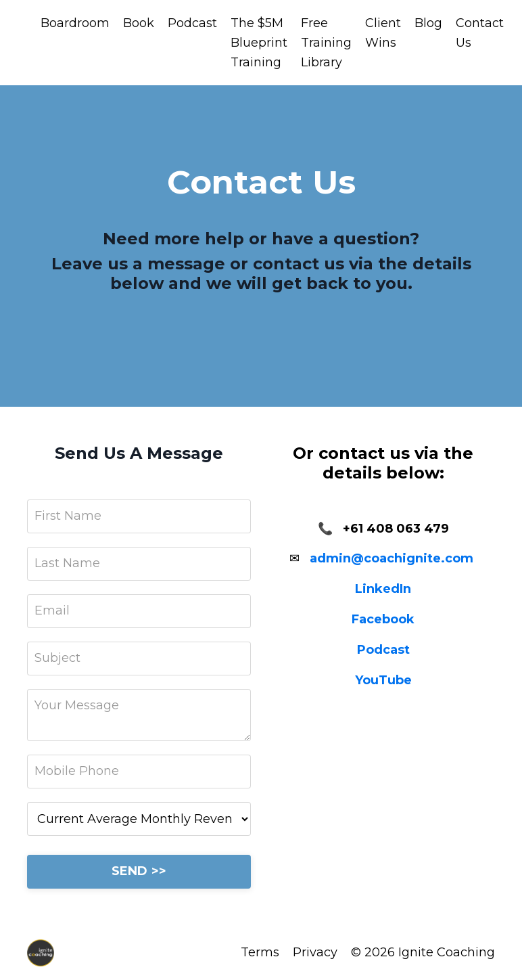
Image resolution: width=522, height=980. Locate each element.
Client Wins (383, 33)
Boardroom (75, 23)
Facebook (383, 619)
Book (139, 23)
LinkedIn (383, 589)
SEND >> (139, 871)
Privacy (315, 952)
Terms (260, 952)
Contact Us (480, 33)
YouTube (383, 680)
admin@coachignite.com (391, 558)
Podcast (192, 23)
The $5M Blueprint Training (259, 43)
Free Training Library (326, 43)
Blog (428, 23)
